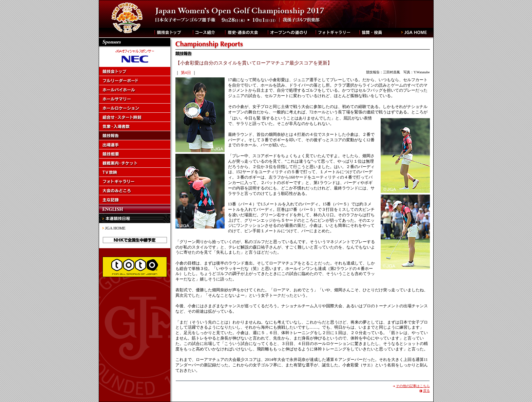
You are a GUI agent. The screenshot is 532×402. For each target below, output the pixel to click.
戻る (426, 391)
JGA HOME (115, 228)
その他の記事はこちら (413, 386)
